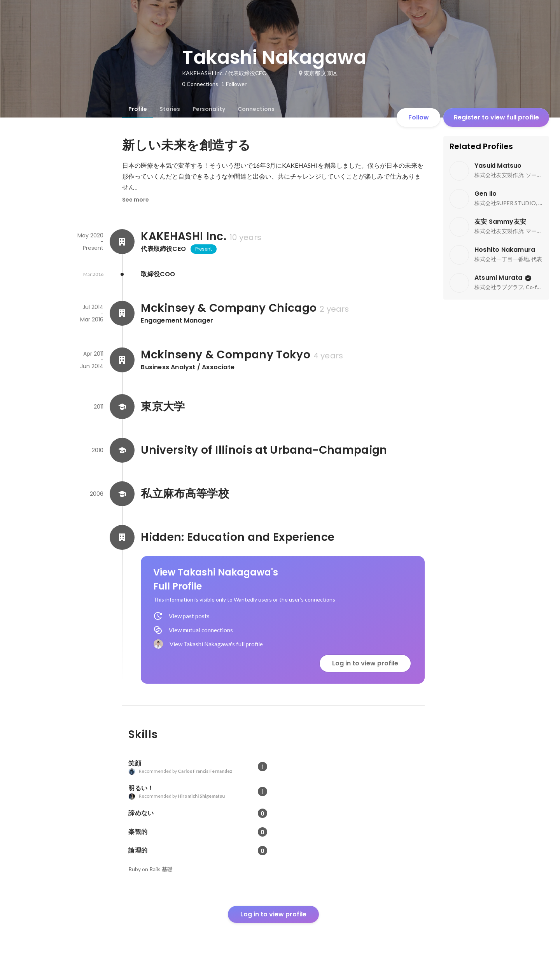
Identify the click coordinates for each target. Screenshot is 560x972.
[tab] (138, 109)
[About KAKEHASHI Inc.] (122, 242)
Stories (170, 109)
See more (136, 200)
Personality (209, 109)
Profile (138, 109)
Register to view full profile (496, 117)
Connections (256, 109)
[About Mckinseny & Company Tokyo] (122, 360)
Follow (419, 117)
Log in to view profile (365, 663)
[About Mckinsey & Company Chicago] (122, 313)
